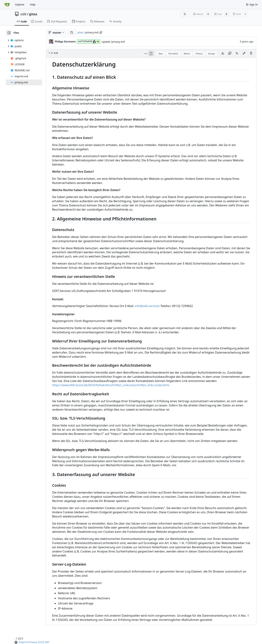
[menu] (16, 642)
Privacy (33, 642)
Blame (187, 54)
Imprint (23, 642)
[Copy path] (101, 32)
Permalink (173, 54)
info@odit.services (147, 306)
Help (33, 4)
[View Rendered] (151, 53)
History (199, 54)
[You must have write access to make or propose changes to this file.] (251, 53)
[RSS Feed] (185, 14)
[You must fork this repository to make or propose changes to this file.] (244, 53)
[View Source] (146, 53)
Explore (20, 4)
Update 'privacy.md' (113, 42)
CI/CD (41, 642)
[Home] (7, 5)
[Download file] (223, 53)
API (47, 642)
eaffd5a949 (89, 42)
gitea (33, 14)
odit (23, 14)
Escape (212, 54)
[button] (72, 32)
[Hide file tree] (9, 33)
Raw (161, 54)
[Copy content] (230, 53)
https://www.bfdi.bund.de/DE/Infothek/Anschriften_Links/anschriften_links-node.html (110, 385)
